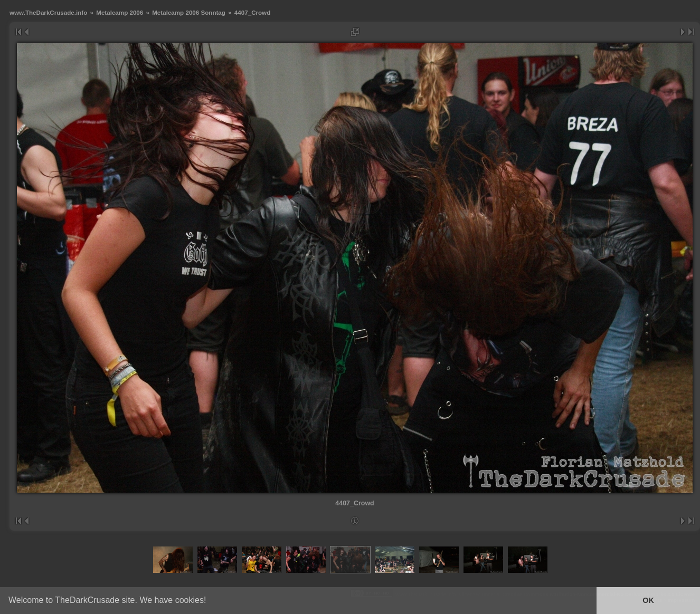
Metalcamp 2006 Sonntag (189, 12)
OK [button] (648, 600)
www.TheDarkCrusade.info (48, 12)
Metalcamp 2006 (120, 12)
